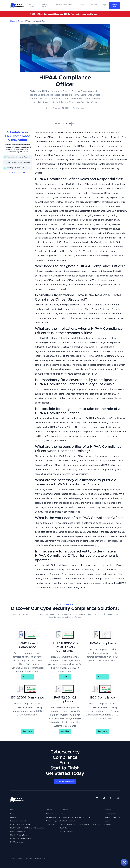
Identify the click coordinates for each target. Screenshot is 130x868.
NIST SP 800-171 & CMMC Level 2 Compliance (28, 828)
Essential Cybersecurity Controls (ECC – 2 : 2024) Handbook (82, 824)
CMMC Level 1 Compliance (20, 824)
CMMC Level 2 (45, 5)
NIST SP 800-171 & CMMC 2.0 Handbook (74, 817)
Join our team (51, 817)
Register (13, 817)
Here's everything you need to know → (84, 14)
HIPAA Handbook (66, 828)
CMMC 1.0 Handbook (67, 832)
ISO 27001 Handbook (67, 821)
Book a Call (114, 6)
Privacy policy (110, 814)
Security (108, 821)
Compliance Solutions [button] (64, 4)
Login (12, 814)
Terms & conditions (112, 817)
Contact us (50, 824)
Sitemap (108, 824)
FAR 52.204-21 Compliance (21, 839)
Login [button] (104, 5)
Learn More (28, 677)
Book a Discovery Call (65, 781)
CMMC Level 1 (31, 5)
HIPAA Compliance (18, 832)
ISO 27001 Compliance (19, 835)
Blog (20, 21)
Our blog (62, 814)
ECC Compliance (17, 842)
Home (13, 21)
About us (49, 814)
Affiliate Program (52, 821)
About (82, 4)
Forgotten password (18, 821)
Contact (94, 4)
